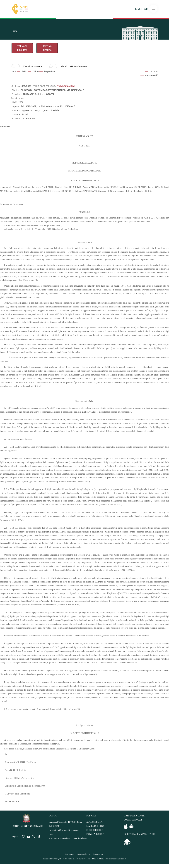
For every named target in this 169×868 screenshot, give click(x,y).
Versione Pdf (151, 76)
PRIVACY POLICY (95, 834)
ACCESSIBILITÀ (94, 822)
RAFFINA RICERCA (47, 48)
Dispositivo (49, 71)
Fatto (24, 71)
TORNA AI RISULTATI (22, 48)
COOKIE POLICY (95, 830)
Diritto (36, 71)
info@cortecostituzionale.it (67, 830)
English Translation (66, 86)
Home (14, 31)
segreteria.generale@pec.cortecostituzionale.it (69, 838)
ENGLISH (142, 9)
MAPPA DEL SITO (95, 826)
